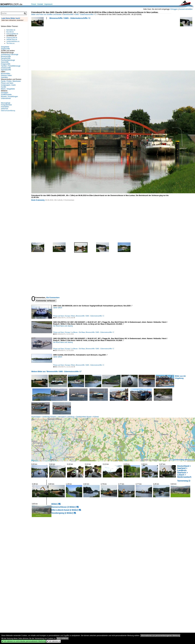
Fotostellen (5, 107)
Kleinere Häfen (6, 75)
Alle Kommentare (53, 298)
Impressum (48, 4)
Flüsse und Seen (7, 83)
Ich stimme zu (54, 641)
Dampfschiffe (6, 58)
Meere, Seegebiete (8, 89)
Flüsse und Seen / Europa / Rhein (64, 316)
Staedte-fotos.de (12, 39)
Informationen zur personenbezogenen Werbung (160, 635)
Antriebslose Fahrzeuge (10, 54)
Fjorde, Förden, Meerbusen (11, 81)
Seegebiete (5, 47)
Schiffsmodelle (6, 95)
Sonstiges (5, 93)
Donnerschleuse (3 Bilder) (64, 507)
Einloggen (174, 9)
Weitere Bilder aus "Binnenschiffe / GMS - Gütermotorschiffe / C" (57, 372)
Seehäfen (4, 77)
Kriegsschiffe (6, 64)
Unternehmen (6, 98)
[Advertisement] (78, 46)
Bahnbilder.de (11, 30)
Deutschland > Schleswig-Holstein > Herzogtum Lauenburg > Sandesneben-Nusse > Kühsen (65, 417)
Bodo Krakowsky (38, 200)
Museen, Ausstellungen (9, 97)
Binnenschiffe (68, 14)
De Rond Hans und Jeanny (63, 326)
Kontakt (40, 4)
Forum (34, 4)
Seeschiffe (5, 62)
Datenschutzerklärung (8, 111)
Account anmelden (186, 9)
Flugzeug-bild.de (12, 38)
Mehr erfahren (63, 638)
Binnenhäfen (6, 74)
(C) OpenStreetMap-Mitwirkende (182, 460)
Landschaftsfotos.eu (13, 41)
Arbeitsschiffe (6, 68)
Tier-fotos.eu (10, 43)
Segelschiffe (5, 49)
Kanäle (3, 87)
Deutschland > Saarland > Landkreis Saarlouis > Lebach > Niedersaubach (184, 471)
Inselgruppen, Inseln (8, 85)
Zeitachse (4, 109)
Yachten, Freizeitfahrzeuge (11, 66)
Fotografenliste (6, 105)
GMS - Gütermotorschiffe (84, 14)
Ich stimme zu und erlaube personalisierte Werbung (24, 641)
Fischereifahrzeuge (8, 60)
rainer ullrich (58, 308)
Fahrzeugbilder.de (12, 34)
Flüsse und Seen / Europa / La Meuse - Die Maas (69, 332)
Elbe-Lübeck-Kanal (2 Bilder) (65, 510)
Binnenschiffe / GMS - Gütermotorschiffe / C (70, 18)
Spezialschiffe (6, 70)
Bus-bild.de (10, 32)
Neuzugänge (6, 103)
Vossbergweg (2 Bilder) (62, 513)
